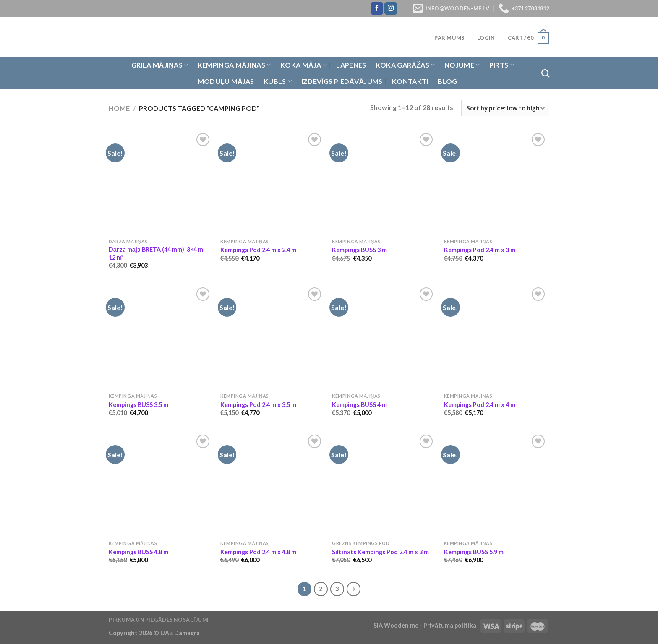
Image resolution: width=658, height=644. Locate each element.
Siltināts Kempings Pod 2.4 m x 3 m (380, 552)
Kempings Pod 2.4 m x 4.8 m (258, 552)
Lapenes (351, 65)
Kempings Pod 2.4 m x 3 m (480, 250)
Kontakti (410, 81)
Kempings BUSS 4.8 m (138, 552)
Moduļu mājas (226, 81)
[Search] (545, 73)
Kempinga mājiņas (234, 65)
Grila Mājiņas (160, 65)
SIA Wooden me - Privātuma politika (426, 625)
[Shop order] (505, 108)
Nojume (462, 65)
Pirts (502, 65)
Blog (447, 81)
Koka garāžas (405, 65)
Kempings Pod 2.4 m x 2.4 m (258, 250)
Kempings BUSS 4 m (359, 405)
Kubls (278, 81)
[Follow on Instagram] (391, 8)
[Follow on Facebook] (377, 8)
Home (119, 108)
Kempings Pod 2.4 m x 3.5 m (258, 405)
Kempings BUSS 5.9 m (474, 552)
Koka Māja (304, 65)
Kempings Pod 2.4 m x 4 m (480, 405)
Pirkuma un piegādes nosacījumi (159, 620)
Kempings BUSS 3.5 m (138, 405)
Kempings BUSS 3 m (359, 250)
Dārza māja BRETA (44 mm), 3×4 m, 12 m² (157, 253)
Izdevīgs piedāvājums (342, 81)
